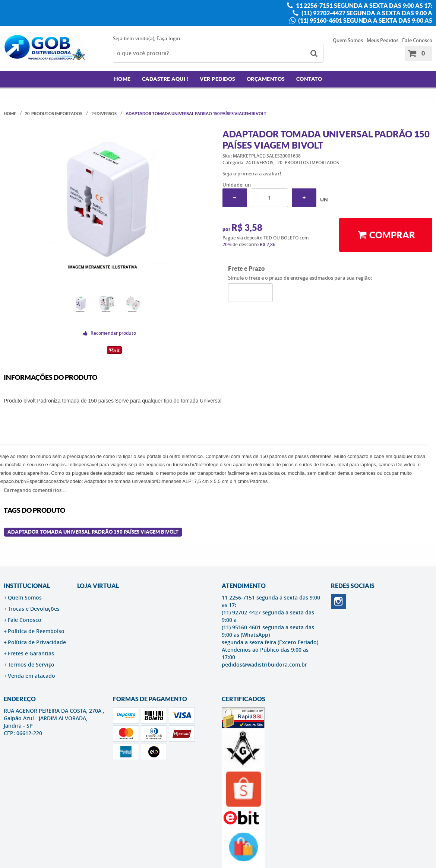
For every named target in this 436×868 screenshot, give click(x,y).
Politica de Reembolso (36, 631)
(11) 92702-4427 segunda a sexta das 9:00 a (366, 13)
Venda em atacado (31, 676)
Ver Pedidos (218, 79)
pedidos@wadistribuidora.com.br (264, 664)
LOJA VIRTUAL (98, 586)
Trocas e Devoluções (34, 609)
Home (122, 79)
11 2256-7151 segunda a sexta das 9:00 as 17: (364, 6)
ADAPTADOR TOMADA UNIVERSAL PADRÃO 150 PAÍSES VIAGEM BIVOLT (93, 532)
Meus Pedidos (383, 40)
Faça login (168, 38)
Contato (309, 79)
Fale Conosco (417, 40)
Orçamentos (266, 79)
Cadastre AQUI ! (165, 79)
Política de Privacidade (37, 642)
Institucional (27, 586)
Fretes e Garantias (31, 653)
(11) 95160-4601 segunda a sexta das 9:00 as (365, 20)
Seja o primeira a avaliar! (252, 174)
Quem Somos (348, 40)
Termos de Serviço (31, 664)
